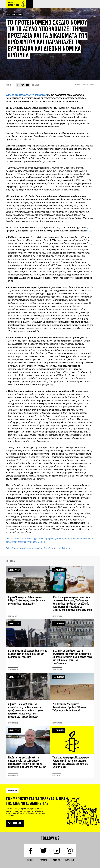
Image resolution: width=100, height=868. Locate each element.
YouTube (57, 860)
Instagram (70, 860)
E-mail (27, 85)
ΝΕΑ (8, 14)
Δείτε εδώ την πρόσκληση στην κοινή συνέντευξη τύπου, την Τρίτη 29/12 (39, 548)
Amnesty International (16, 4)
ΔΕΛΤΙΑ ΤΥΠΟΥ (17, 14)
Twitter (23, 85)
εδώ (88, 231)
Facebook (18, 85)
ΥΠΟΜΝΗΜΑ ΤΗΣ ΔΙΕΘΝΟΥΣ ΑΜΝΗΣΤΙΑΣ (26, 95)
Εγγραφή (15, 823)
